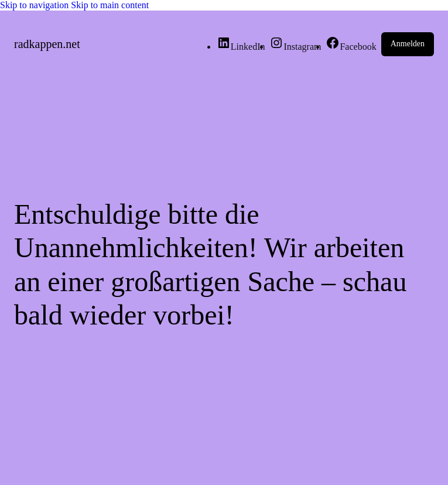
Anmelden (408, 44)
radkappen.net (47, 44)
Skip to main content (110, 5)
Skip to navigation (35, 5)
